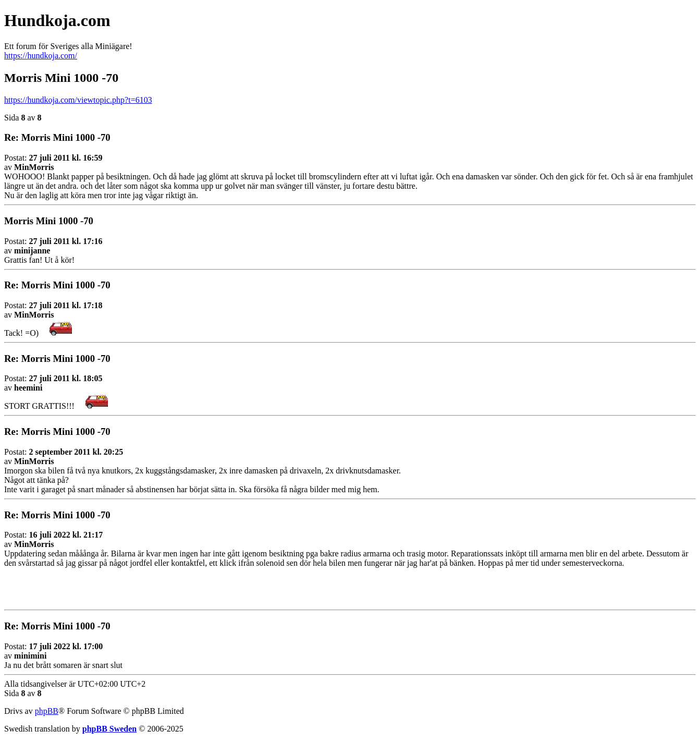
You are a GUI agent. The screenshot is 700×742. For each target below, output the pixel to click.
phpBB (47, 711)
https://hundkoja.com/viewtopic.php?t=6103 (78, 100)
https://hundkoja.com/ (41, 56)
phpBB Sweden (110, 729)
